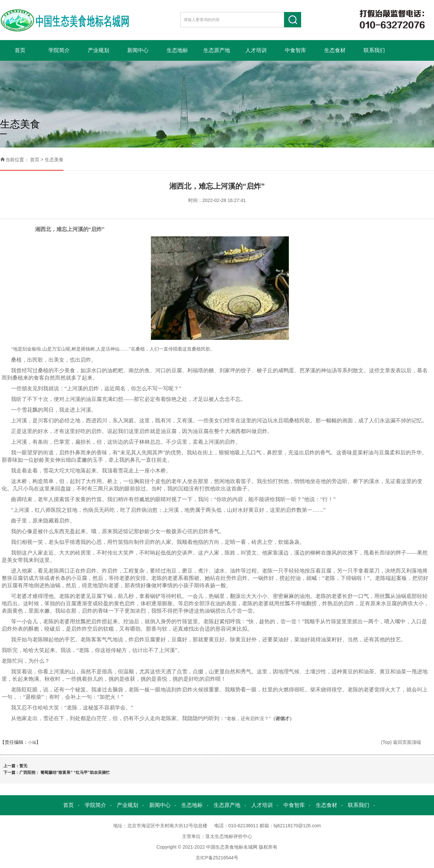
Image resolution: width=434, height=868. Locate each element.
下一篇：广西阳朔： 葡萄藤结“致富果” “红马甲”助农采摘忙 (57, 773)
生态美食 (54, 160)
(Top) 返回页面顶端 (401, 742)
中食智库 (295, 50)
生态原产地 (217, 50)
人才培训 (256, 50)
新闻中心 (138, 50)
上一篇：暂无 (15, 766)
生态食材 (335, 50)
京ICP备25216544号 (217, 858)
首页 (20, 50)
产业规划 (98, 50)
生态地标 (177, 50)
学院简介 (59, 50)
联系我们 (374, 50)
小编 (32, 742)
